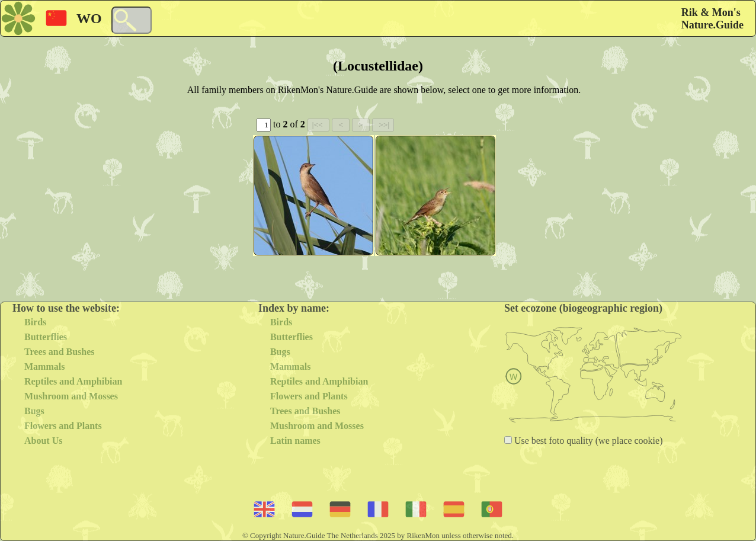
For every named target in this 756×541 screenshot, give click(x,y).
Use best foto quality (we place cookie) (587, 441)
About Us (43, 441)
